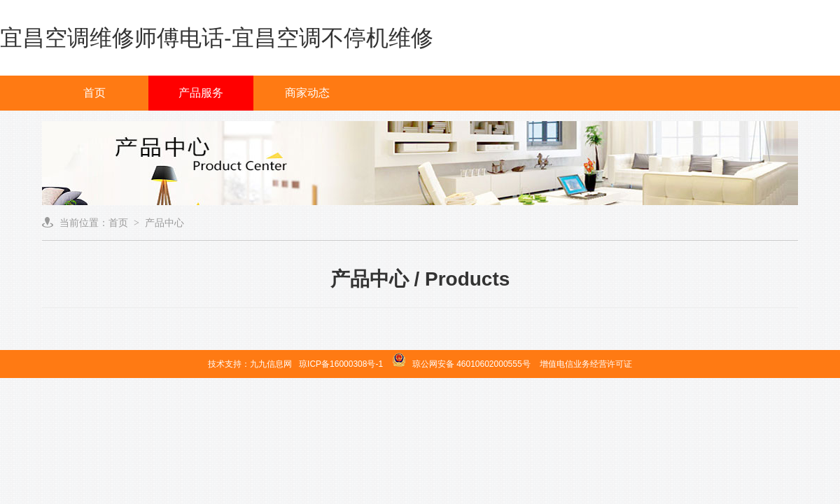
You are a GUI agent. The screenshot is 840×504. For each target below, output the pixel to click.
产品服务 (201, 93)
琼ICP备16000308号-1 (341, 364)
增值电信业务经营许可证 (586, 364)
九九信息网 (271, 364)
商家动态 (307, 93)
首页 (94, 93)
